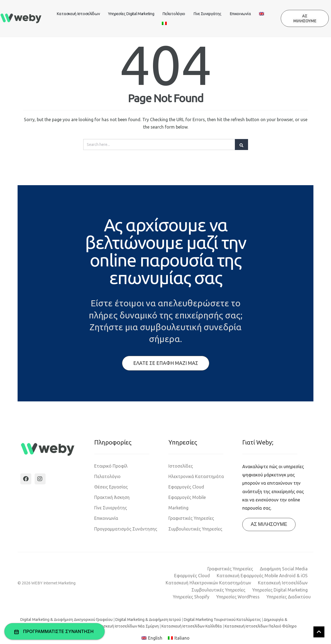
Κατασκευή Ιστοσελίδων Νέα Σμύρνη (126, 626)
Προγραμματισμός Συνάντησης (126, 529)
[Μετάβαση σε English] (152, 638)
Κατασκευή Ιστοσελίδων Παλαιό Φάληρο (261, 626)
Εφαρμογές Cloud (186, 487)
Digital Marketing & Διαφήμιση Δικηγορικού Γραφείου (66, 620)
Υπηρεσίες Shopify (191, 597)
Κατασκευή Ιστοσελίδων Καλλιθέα (192, 626)
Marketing (178, 508)
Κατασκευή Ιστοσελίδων (78, 14)
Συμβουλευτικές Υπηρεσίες (195, 529)
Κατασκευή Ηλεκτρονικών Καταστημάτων (208, 583)
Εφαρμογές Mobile (187, 497)
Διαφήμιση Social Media (284, 569)
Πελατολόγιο (174, 14)
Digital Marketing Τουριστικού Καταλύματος (222, 620)
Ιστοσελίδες (181, 466)
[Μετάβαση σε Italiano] (179, 638)
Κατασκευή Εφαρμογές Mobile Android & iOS (262, 576)
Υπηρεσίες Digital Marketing (131, 14)
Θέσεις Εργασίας (111, 487)
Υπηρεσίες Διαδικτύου (289, 597)
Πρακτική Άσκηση (112, 497)
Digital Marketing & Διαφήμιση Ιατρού (148, 620)
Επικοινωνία (240, 14)
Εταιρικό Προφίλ (111, 466)
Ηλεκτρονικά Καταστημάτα (196, 476)
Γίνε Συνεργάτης (207, 14)
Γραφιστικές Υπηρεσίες (191, 518)
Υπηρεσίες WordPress (238, 597)
